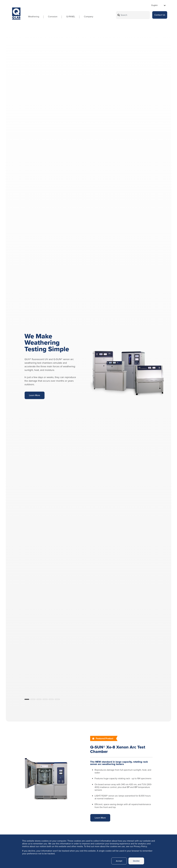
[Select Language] (159, 5)
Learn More (35, 395)
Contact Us (160, 15)
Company (86, 17)
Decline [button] (136, 861)
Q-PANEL (68, 17)
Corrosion (50, 17)
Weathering (31, 17)
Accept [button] (118, 861)
